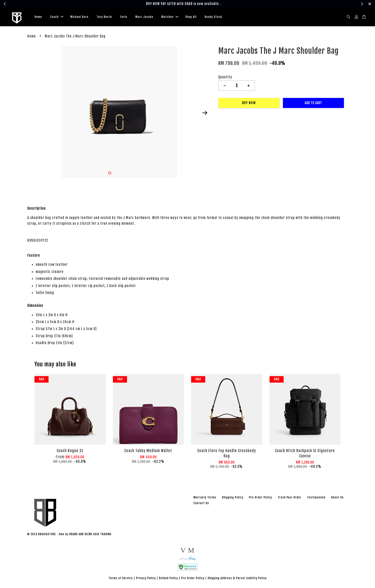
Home (38, 17)
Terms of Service (121, 578)
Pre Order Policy (260, 497)
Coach (57, 17)
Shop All (191, 17)
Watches (170, 17)
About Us (337, 497)
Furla (124, 17)
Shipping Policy (233, 497)
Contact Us (201, 503)
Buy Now (249, 103)
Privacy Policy (146, 578)
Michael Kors (79, 17)
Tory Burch (104, 17)
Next (205, 113)
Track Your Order (290, 497)
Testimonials (316, 497)
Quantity (225, 77)
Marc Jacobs (144, 17)
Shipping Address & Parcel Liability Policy (237, 578)
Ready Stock (213, 17)
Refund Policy (168, 578)
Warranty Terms (205, 497)
